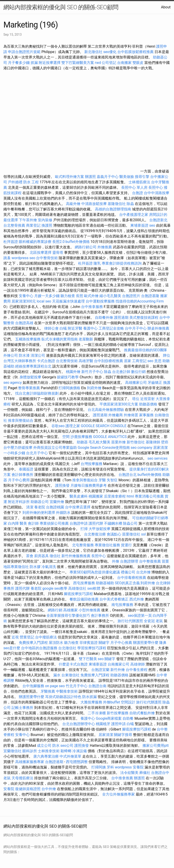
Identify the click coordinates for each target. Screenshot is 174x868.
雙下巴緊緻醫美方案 (78, 63)
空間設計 (128, 702)
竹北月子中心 (77, 686)
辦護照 (90, 177)
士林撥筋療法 (139, 182)
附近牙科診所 (19, 502)
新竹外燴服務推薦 (76, 556)
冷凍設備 (80, 751)
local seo (44, 301)
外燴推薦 (105, 247)
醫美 (23, 523)
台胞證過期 (54, 762)
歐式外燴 (91, 296)
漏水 (57, 675)
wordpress (123, 767)
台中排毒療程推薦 (132, 578)
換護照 (47, 225)
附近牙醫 (75, 328)
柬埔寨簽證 (139, 225)
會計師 (33, 523)
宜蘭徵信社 (12, 751)
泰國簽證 (26, 469)
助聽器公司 (40, 502)
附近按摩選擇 (50, 63)
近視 (15, 637)
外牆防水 (63, 513)
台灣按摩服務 (92, 464)
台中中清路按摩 (157, 193)
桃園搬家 (96, 496)
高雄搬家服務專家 (30, 762)
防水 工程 (31, 182)
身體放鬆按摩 (31, 377)
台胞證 (138, 193)
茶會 (30, 556)
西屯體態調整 (77, 762)
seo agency (13, 383)
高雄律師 (138, 664)
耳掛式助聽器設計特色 (63, 697)
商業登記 (33, 225)
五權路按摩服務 (28, 339)
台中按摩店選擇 (78, 507)
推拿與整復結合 (21, 420)
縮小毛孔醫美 (110, 296)
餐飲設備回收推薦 (84, 599)
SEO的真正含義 (127, 583)
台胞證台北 (128, 475)
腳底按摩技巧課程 (79, 594)
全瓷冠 (149, 621)
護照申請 (118, 724)
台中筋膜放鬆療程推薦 (136, 52)
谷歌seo (58, 426)
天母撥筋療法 (22, 778)
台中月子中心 (136, 328)
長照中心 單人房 (134, 187)
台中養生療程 (137, 670)
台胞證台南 (97, 686)
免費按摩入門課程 (34, 643)
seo (152, 225)
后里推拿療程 (115, 496)
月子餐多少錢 (19, 63)
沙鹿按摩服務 (82, 437)
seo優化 (110, 52)
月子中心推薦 (121, 643)
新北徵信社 (93, 52)
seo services (158, 458)
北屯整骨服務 (83, 545)
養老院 (40, 507)
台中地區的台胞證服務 (39, 648)
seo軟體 (94, 588)
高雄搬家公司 (136, 383)
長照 (80, 296)
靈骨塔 (58, 252)
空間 (66, 437)
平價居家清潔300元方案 (119, 404)
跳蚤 (7, 258)
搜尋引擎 (142, 177)
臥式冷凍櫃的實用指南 (60, 339)
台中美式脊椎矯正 (114, 599)
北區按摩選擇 (41, 252)
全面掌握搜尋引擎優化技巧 (68, 616)
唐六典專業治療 (46, 756)
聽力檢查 (68, 296)
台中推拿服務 (92, 307)
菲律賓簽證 (89, 643)
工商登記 (139, 361)
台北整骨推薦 (14, 225)
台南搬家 (124, 63)
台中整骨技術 (47, 258)
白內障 (13, 523)
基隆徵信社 (117, 204)
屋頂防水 (56, 643)
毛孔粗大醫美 (99, 442)
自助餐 (128, 718)
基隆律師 (153, 442)
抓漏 (34, 63)
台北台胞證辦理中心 (79, 724)
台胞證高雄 (24, 323)
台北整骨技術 (67, 361)
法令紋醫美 (129, 773)
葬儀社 (145, 773)
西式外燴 (137, 599)
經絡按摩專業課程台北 (34, 366)
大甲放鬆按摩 (100, 529)
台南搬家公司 (118, 664)
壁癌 (165, 442)
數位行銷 (138, 372)
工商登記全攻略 (111, 328)
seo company (141, 448)
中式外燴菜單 (70, 756)
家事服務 (146, 415)
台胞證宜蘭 (100, 670)
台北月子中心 (37, 453)
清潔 (30, 507)
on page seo (55, 686)
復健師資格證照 (28, 789)
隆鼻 (163, 643)
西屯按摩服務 (85, 583)
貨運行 (126, 545)
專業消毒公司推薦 (149, 496)
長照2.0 (58, 242)
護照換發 (62, 485)
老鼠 (159, 621)
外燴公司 (11, 355)
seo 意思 (155, 361)
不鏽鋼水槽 (113, 523)
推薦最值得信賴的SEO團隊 (145, 350)
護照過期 (121, 318)
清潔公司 (38, 355)
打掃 (84, 529)
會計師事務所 (22, 475)
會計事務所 (100, 616)
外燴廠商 (116, 415)
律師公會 (51, 328)
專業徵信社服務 (107, 545)
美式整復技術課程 (144, 318)
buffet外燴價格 (77, 242)
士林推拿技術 (49, 751)
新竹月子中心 (92, 372)
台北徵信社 (67, 648)
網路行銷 (55, 610)
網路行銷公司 (86, 247)
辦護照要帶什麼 (146, 643)
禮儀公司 (128, 572)
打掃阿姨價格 (69, 388)
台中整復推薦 (150, 561)
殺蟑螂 (66, 751)
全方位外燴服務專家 (119, 794)
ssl (143, 534)
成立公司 (44, 746)
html (130, 496)
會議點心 (114, 534)
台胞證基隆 (150, 296)
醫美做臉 (127, 177)
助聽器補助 (105, 583)
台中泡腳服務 (34, 686)
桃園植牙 (103, 724)
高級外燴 (73, 204)
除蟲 (130, 204)
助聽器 (82, 442)
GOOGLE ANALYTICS (110, 437)
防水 (56, 746)
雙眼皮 (138, 63)
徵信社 (55, 556)
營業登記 (27, 637)
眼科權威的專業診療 (35, 242)
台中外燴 (49, 789)
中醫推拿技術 (67, 691)
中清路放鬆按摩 (94, 204)
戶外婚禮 (15, 182)
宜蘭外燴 (57, 502)
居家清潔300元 (24, 301)
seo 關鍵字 (107, 659)
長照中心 (156, 187)
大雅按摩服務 (92, 702)
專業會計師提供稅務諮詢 (122, 263)
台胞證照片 (131, 296)
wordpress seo (23, 258)
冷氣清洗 (49, 567)
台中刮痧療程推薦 (109, 361)
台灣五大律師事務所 (20, 361)
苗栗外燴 (118, 442)
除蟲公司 (130, 523)
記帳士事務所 (22, 708)
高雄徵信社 (77, 588)
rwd (98, 63)
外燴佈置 (131, 415)
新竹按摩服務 (118, 713)
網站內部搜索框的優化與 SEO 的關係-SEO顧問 (61, 7)
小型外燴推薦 (89, 610)
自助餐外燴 (104, 318)
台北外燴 (143, 572)
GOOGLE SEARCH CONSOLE (104, 426)
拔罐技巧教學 (68, 377)
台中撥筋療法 (46, 637)
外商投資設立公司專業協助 (55, 448)
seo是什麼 (12, 648)
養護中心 (90, 328)
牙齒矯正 (155, 383)
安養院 (138, 767)
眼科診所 (30, 751)
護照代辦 (96, 523)
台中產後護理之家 (134, 215)
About (166, 7)
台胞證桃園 (55, 507)
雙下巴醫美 (88, 659)
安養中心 (26, 296)
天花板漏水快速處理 (68, 301)
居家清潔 (106, 735)
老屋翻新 (86, 339)
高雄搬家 (70, 610)
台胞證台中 (160, 773)
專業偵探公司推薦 (54, 523)
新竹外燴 (118, 670)
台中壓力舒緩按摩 (18, 448)
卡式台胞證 (46, 361)
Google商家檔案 (109, 718)
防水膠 (35, 567)
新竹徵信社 (136, 442)
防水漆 (24, 355)
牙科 (110, 767)
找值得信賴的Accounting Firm (140, 301)
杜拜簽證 (11, 242)
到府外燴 (94, 388)
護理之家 (73, 426)
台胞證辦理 (129, 561)
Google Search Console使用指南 (104, 448)
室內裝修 (45, 220)
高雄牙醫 (86, 361)
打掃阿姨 (99, 767)
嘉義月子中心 (108, 177)
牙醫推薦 (48, 691)
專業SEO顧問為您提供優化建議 (95, 572)
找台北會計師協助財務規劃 (37, 393)
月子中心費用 (19, 480)
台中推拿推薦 (123, 778)
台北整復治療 (95, 534)
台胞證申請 (79, 523)
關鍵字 (104, 643)
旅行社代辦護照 (130, 621)
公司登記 (109, 63)
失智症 (112, 480)
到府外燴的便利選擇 (39, 513)
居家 (128, 361)
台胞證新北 (158, 220)
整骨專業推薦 (29, 388)
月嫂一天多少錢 (47, 296)
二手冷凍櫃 (97, 713)
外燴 (116, 561)
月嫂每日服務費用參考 (89, 485)
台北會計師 (121, 372)
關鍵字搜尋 (123, 735)
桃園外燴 (73, 372)
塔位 (136, 399)
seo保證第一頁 (140, 616)
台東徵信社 (70, 675)
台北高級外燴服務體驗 (106, 410)
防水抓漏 (89, 697)
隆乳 (97, 263)
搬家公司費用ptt (156, 746)
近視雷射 (147, 399)
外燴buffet (111, 702)
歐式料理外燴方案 (70, 177)
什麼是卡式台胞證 (73, 664)
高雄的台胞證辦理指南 (113, 209)
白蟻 (63, 328)
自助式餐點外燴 (142, 713)
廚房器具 (41, 556)
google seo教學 (55, 588)
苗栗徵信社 (131, 534)
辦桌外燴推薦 (158, 328)
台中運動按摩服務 (101, 301)
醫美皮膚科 (79, 496)
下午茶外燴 (28, 220)
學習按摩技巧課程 (92, 648)
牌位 (167, 355)
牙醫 (102, 480)
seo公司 (67, 746)
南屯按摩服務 (123, 605)
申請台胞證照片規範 (24, 52)
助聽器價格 (148, 404)
